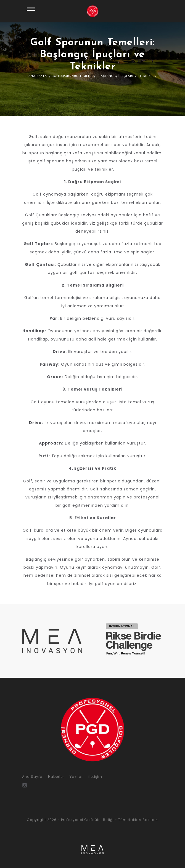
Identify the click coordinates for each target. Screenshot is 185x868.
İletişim (95, 777)
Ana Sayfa (38, 76)
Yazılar (76, 777)
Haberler (56, 777)
